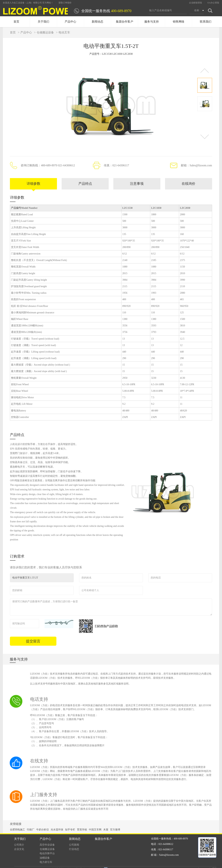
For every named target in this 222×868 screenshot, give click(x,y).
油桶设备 (45, 858)
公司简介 (19, 845)
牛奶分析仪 (43, 830)
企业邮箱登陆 (196, 3)
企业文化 (19, 850)
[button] (205, 71)
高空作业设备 (47, 845)
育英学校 (82, 830)
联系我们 (206, 22)
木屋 (106, 830)
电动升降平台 (47, 854)
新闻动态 (97, 22)
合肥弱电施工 (17, 830)
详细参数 (34, 184)
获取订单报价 (65, 3)
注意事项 (137, 184)
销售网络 (179, 22)
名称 (197, 10)
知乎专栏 (70, 830)
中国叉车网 (95, 830)
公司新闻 (74, 845)
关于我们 (43, 22)
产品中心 (70, 22)
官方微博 (115, 830)
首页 (16, 22)
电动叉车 (64, 32)
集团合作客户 (125, 22)
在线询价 (188, 184)
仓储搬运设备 (45, 32)
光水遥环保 (57, 830)
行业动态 (74, 850)
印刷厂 (31, 830)
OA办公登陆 (213, 3)
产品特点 (85, 184)
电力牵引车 (46, 863)
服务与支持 (152, 22)
